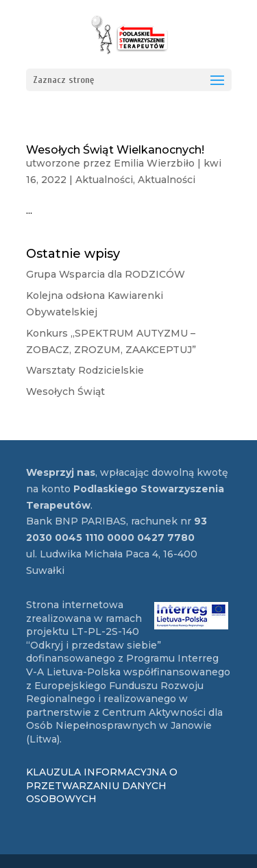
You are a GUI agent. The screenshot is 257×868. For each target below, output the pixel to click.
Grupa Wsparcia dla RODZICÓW (106, 274)
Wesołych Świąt (65, 391)
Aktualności (104, 180)
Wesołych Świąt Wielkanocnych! (115, 150)
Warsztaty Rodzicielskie (85, 370)
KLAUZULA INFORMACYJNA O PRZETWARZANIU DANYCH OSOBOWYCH (102, 785)
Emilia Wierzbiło (154, 163)
